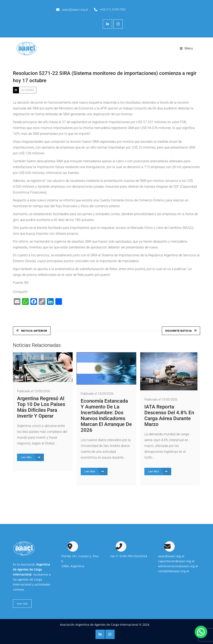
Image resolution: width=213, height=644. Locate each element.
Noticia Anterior (32, 331)
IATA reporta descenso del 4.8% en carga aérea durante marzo (169, 416)
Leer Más (30, 457)
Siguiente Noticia (181, 331)
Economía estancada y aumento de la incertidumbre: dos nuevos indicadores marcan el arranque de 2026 (106, 416)
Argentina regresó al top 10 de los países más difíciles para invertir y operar (41, 407)
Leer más (22, 604)
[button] (201, 632)
